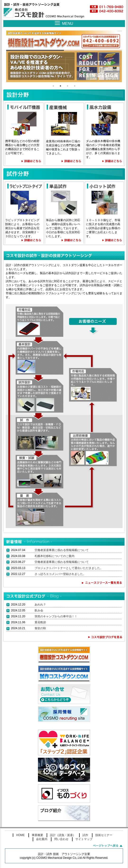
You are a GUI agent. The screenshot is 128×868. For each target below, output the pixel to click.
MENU (67, 24)
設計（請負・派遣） (63, 835)
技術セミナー (104, 835)
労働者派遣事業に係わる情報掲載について (62, 550)
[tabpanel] (64, 56)
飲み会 (39, 610)
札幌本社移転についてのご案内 (55, 556)
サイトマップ (84, 839)
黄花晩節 (40, 622)
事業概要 (37, 835)
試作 (85, 835)
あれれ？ (40, 605)
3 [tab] (68, 86)
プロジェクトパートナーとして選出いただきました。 (69, 568)
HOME (20, 835)
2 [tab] (60, 86)
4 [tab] (75, 86)
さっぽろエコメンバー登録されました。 (60, 574)
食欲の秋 (40, 628)
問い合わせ (61, 839)
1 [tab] (53, 86)
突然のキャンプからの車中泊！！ (56, 616)
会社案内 (42, 839)
